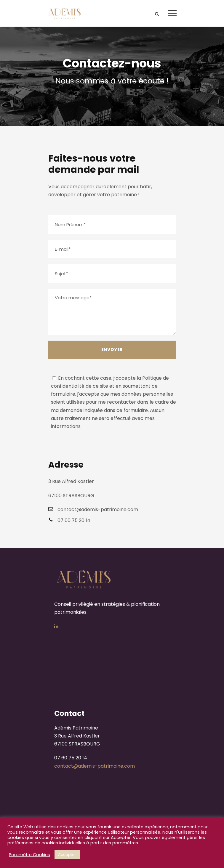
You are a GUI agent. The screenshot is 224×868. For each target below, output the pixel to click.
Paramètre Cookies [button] (29, 855)
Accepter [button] (67, 855)
